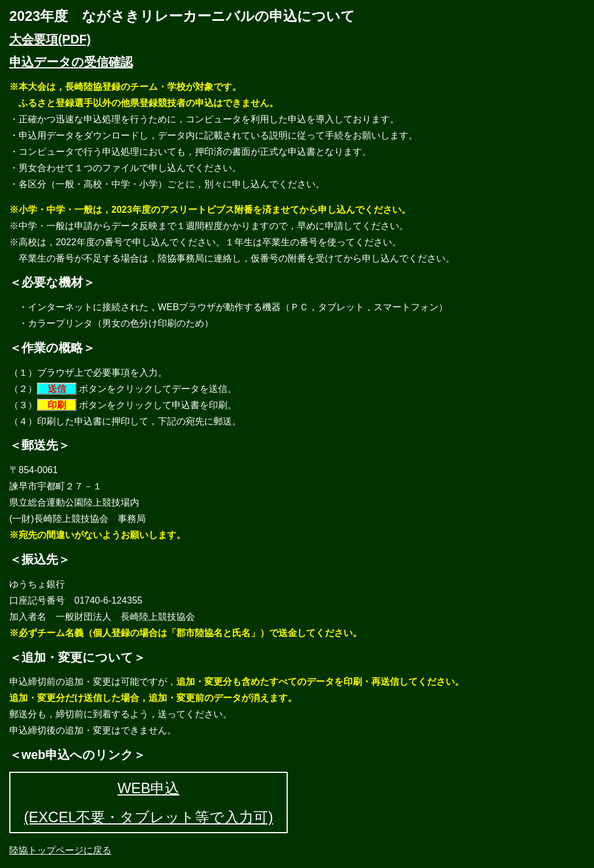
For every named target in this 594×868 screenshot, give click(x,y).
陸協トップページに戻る (60, 850)
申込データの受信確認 (71, 62)
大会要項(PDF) (50, 39)
